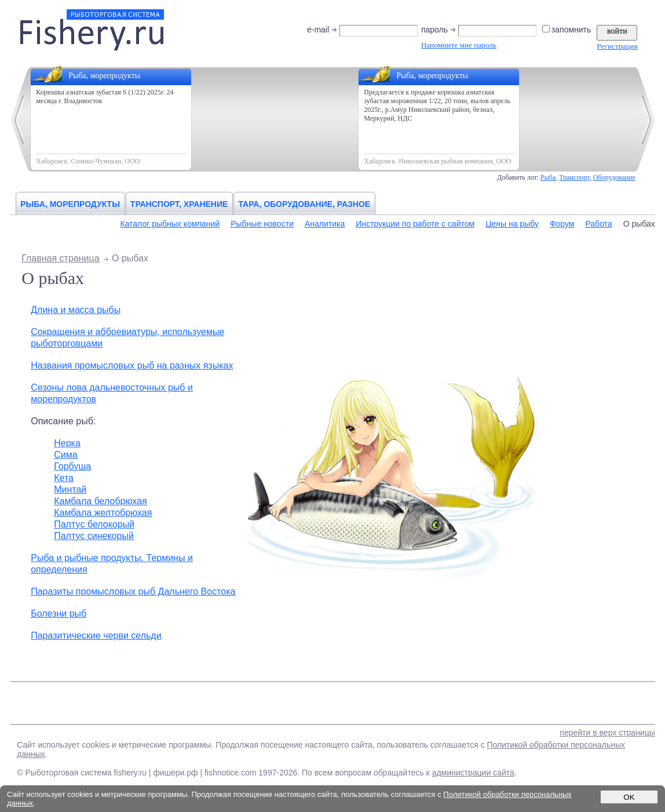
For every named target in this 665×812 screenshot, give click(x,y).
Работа (598, 224)
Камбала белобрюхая (100, 501)
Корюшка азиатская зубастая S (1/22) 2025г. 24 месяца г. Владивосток (105, 97)
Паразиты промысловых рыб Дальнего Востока (133, 591)
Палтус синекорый (94, 536)
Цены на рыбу (512, 224)
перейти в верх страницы (607, 733)
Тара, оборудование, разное (304, 204)
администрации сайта (473, 773)
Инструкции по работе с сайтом (415, 224)
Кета (64, 478)
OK (629, 797)
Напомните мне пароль (459, 45)
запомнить (567, 30)
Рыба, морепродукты (70, 204)
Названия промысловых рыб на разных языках (132, 365)
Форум (562, 224)
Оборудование (614, 177)
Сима (65, 455)
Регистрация (617, 46)
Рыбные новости (262, 224)
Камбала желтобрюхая (103, 513)
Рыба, (549, 177)
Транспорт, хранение (179, 204)
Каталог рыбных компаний (170, 224)
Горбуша (72, 466)
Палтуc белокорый (94, 524)
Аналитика (325, 224)
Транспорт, (575, 177)
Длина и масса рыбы (76, 310)
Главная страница (60, 258)
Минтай (70, 489)
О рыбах (639, 224)
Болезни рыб (59, 613)
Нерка (67, 443)
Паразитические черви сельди (96, 636)
